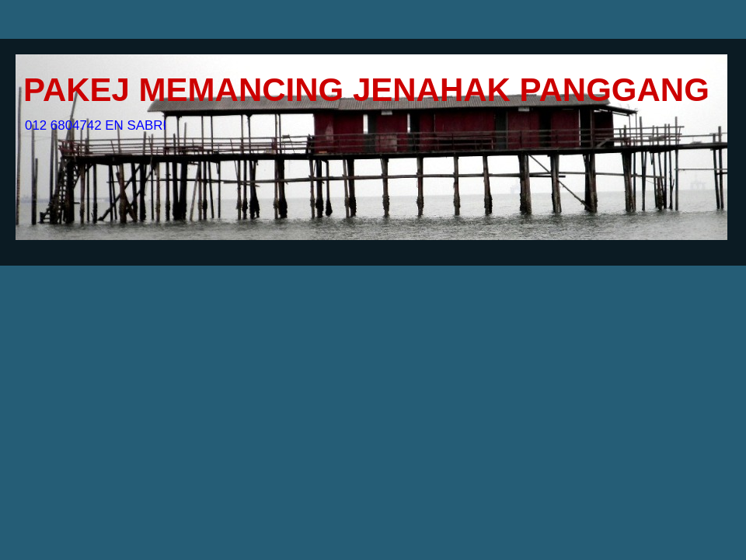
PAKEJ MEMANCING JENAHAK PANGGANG (366, 90)
